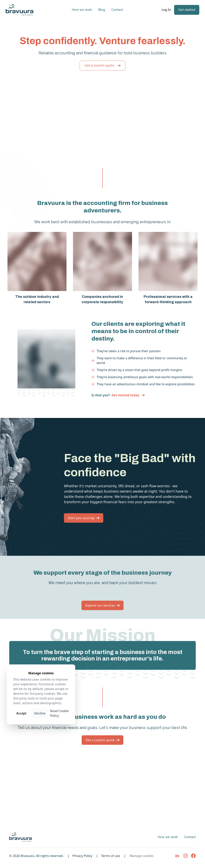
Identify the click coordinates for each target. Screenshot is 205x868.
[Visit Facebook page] (193, 856)
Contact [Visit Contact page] (117, 10)
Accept (21, 713)
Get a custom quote (103, 65)
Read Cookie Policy (60, 713)
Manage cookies (142, 856)
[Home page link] (19, 10)
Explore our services (103, 605)
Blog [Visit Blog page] (102, 10)
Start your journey (84, 518)
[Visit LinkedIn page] (177, 856)
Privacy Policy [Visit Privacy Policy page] (82, 856)
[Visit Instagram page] (186, 856)
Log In (167, 10)
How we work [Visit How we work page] (82, 10)
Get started (187, 10)
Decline (40, 713)
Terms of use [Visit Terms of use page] (111, 856)
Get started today (128, 395)
